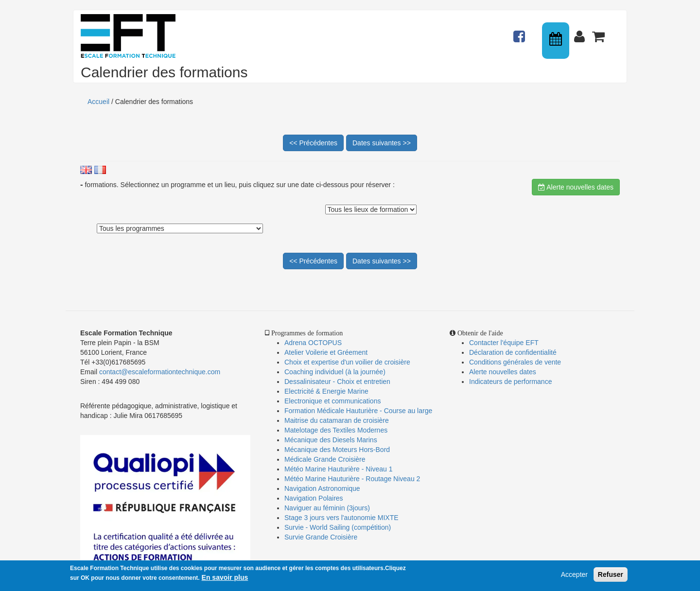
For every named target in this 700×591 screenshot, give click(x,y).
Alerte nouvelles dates (576, 187)
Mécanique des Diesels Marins (331, 440)
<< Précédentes (313, 143)
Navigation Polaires (314, 498)
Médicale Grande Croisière (325, 459)
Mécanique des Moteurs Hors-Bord (337, 450)
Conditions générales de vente (515, 362)
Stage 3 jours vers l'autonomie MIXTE (341, 518)
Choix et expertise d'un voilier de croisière (347, 362)
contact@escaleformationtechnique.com (160, 372)
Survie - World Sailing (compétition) (338, 527)
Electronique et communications (332, 401)
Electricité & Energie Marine (326, 391)
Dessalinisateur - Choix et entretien (337, 382)
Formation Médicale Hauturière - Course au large (358, 411)
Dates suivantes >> (382, 143)
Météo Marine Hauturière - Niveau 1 (339, 469)
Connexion (581, 32)
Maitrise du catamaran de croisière (337, 420)
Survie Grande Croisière (321, 537)
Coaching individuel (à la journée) (335, 372)
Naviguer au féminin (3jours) (327, 508)
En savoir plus (225, 578)
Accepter (574, 575)
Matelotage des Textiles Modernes (336, 430)
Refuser (611, 575)
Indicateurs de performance (510, 382)
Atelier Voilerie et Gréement (326, 352)
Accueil (98, 102)
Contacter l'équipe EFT (504, 343)
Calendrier (557, 41)
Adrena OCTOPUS (313, 343)
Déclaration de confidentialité (513, 352)
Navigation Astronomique (322, 488)
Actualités (521, 32)
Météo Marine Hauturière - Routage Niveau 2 (352, 479)
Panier (599, 32)
